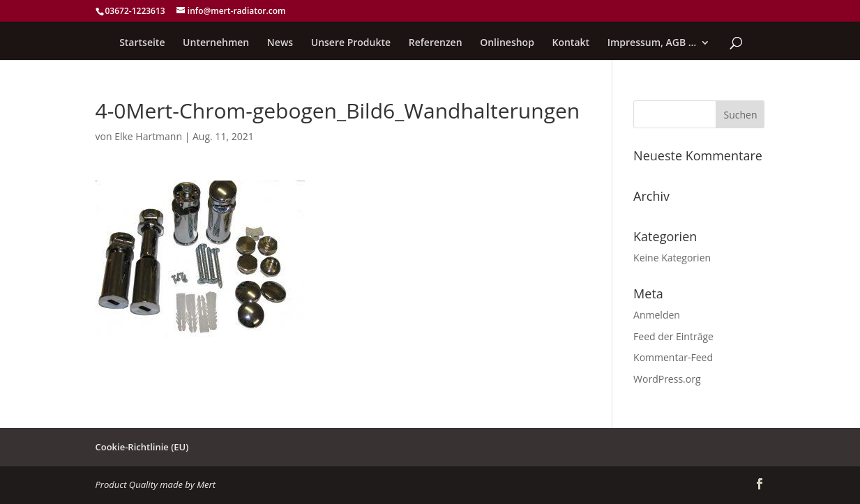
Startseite (142, 43)
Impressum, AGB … (652, 43)
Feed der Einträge (673, 336)
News (280, 43)
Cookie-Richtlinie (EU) (142, 447)
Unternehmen (216, 43)
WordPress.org (667, 379)
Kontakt (571, 43)
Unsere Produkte (351, 43)
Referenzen (436, 43)
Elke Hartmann (148, 136)
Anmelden (657, 315)
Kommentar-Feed (673, 357)
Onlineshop (507, 43)
